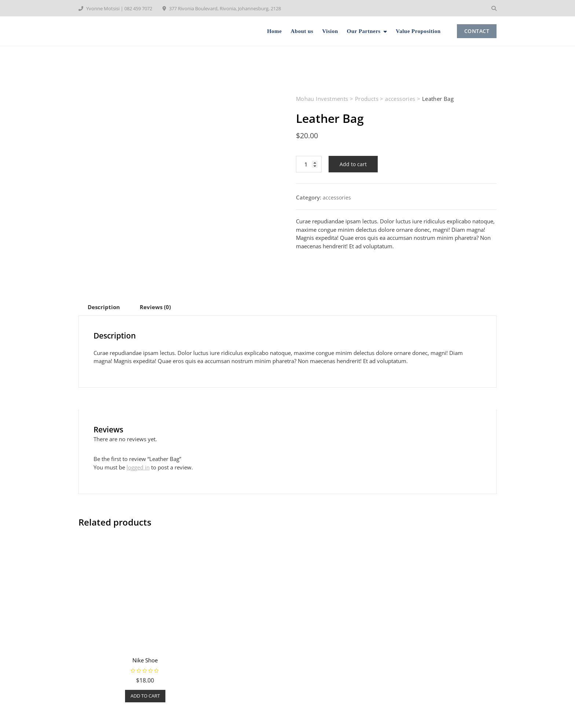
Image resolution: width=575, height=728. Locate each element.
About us (302, 31)
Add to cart (353, 164)
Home (274, 31)
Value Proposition (418, 31)
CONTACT (477, 31)
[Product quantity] (309, 164)
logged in (138, 467)
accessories (337, 197)
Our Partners (364, 31)
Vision (330, 31)
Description (104, 307)
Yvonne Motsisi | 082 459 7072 (115, 8)
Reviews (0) (155, 307)
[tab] (104, 307)
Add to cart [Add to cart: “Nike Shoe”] (145, 696)
